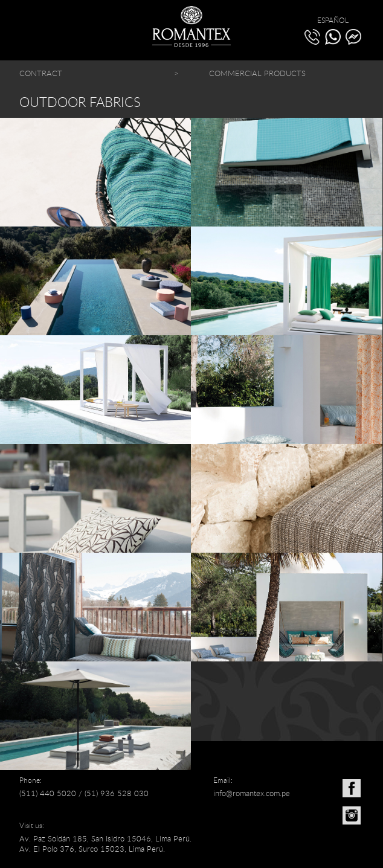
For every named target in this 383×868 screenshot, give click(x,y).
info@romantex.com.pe (252, 793)
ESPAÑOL (333, 20)
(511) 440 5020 (48, 793)
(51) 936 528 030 (117, 793)
